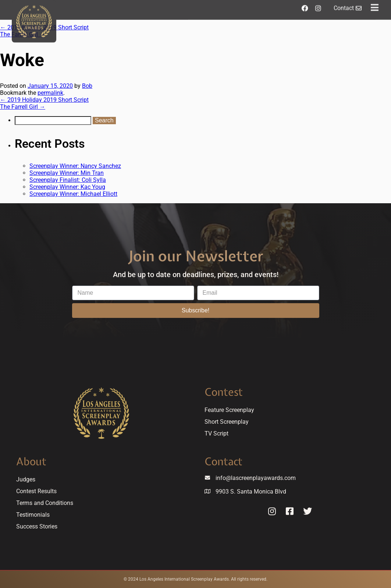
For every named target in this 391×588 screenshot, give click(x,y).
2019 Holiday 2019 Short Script (44, 100)
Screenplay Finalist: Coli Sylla (68, 180)
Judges (26, 479)
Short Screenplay (227, 422)
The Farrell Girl (23, 107)
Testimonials (33, 515)
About (31, 461)
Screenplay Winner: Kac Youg (67, 187)
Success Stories (37, 526)
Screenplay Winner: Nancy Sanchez (75, 166)
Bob (87, 86)
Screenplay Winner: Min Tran (67, 173)
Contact (223, 461)
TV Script (216, 433)
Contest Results (36, 491)
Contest (224, 392)
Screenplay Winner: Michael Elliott (73, 194)
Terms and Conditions (45, 503)
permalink (50, 93)
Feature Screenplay (229, 410)
